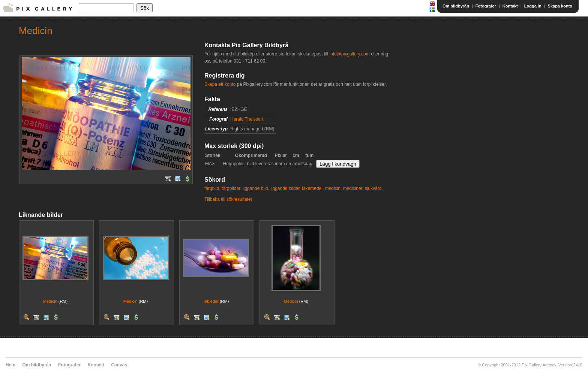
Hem (10, 365)
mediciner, (353, 188)
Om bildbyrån (456, 6)
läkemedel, (313, 188)
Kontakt (510, 6)
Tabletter (211, 301)
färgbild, (212, 188)
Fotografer (486, 6)
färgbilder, (232, 188)
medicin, (334, 188)
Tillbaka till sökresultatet (228, 199)
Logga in (533, 6)
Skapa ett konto (220, 84)
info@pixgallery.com (349, 54)
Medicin (50, 301)
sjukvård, (374, 188)
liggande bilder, (286, 188)
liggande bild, (256, 188)
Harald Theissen (247, 119)
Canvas (119, 365)
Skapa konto (560, 6)
